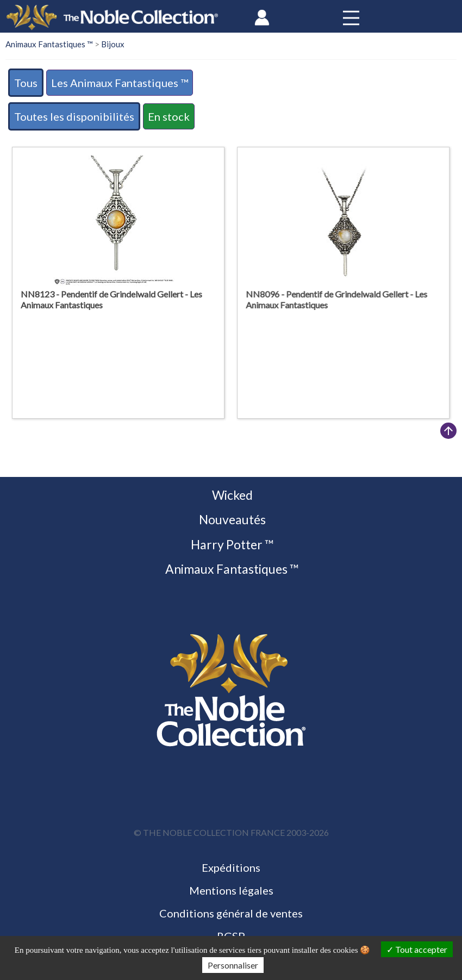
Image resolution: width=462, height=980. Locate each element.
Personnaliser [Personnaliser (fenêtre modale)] (233, 965)
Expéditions (231, 867)
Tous (26, 83)
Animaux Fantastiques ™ (49, 44)
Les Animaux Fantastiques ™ (120, 83)
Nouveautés (231, 519)
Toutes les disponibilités (74, 116)
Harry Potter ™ (231, 544)
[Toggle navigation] (351, 17)
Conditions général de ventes (231, 913)
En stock (169, 116)
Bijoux (113, 44)
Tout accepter (417, 949)
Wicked (231, 495)
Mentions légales (231, 890)
